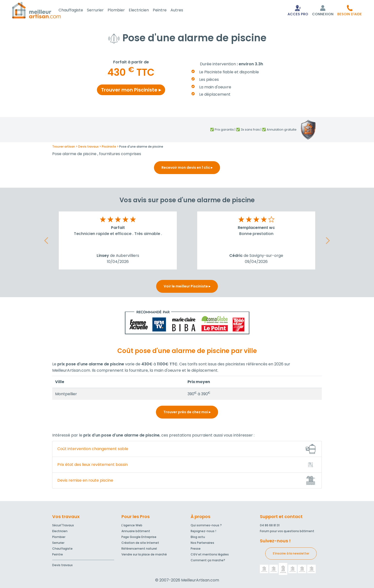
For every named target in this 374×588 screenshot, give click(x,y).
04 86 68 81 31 (270, 525)
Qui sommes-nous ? (206, 525)
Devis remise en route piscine (85, 481)
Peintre (166, 11)
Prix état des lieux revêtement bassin (93, 466)
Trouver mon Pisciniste (131, 91)
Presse (196, 549)
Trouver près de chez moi (187, 413)
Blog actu (198, 537)
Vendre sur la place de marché (144, 554)
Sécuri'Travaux (63, 525)
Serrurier (101, 11)
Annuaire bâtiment (136, 531)
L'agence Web (132, 525)
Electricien (145, 11)
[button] (350, 11)
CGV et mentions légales (210, 554)
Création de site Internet (140, 543)
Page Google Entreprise (139, 537)
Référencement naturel (139, 549)
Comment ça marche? (208, 560)
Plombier (122, 11)
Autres (183, 11)
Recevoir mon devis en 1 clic (187, 168)
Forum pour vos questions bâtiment (287, 531)
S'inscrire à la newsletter (291, 553)
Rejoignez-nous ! (203, 531)
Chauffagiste (77, 11)
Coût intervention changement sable (93, 450)
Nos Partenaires (202, 543)
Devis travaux (62, 565)
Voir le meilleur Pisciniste (187, 287)
